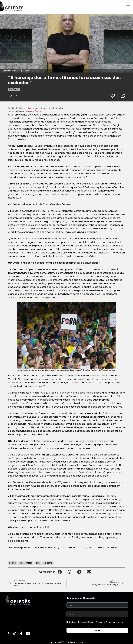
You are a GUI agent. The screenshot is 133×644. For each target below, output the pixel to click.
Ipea (24, 108)
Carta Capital (36, 111)
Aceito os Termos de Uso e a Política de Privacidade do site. (96, 622)
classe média (93, 413)
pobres (13, 563)
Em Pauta (14, 89)
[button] (60, 572)
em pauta (48, 563)
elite (38, 563)
